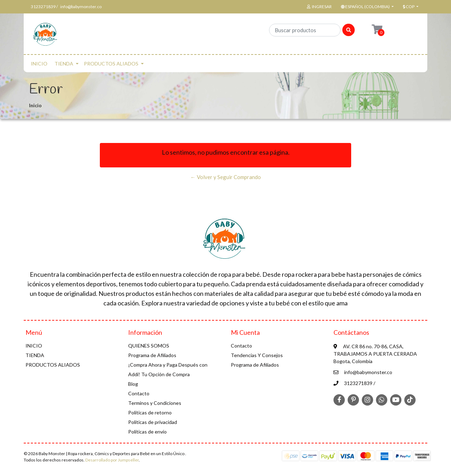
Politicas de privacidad (153, 422)
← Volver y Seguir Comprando (226, 177)
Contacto (139, 393)
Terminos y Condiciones (155, 403)
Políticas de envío (147, 432)
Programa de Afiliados (152, 355)
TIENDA (64, 64)
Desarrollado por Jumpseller (112, 460)
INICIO (39, 64)
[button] (367, 7)
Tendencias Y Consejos (257, 355)
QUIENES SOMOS (149, 346)
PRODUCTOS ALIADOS (111, 64)
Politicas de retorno (150, 412)
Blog (133, 384)
